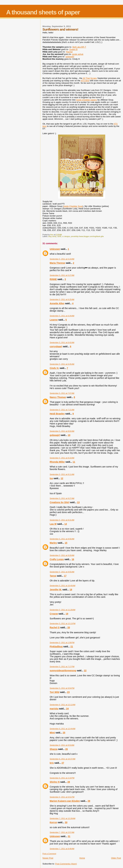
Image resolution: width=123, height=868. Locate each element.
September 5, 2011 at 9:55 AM (62, 572)
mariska (54, 709)
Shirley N (55, 782)
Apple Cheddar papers (86, 100)
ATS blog (85, 81)
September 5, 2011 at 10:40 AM (62, 586)
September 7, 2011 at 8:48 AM (62, 849)
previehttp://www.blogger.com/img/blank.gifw (87, 236)
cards (59, 236)
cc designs (66, 236)
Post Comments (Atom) (66, 864)
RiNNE (53, 279)
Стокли (54, 614)
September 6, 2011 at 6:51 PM (62, 797)
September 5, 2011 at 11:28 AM (62, 610)
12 (62, 478)
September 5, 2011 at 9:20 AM (62, 555)
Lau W (53, 524)
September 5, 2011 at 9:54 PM (62, 688)
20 (69, 627)
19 (67, 614)
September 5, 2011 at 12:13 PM (63, 623)
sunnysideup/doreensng (63, 671)
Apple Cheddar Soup (73, 206)
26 (66, 749)
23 (68, 692)
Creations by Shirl (59, 502)
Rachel (69, 52)
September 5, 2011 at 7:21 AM (62, 410)
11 (74, 462)
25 (64, 733)
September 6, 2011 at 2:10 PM (62, 778)
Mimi (52, 733)
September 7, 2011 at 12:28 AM (62, 818)
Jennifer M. (56, 590)
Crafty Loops (57, 559)
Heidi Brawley (57, 414)
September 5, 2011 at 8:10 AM (62, 458)
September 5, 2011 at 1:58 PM (62, 643)
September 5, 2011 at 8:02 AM (62, 431)
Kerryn (53, 822)
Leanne (54, 320)
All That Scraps (90, 78)
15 (66, 543)
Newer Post (48, 858)
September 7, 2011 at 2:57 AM (62, 832)
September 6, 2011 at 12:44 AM (62, 729)
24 (67, 709)
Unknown (55, 249)
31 (69, 836)
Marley (53, 543)
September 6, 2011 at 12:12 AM (62, 705)
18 (71, 590)
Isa (51, 478)
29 (89, 801)
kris (52, 763)
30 (66, 822)
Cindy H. (54, 368)
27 (63, 763)
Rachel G (55, 627)
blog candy (52, 236)
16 (73, 559)
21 (72, 647)
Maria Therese (57, 263)
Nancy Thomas (58, 397)
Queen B (73, 49)
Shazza (53, 749)
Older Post (116, 858)
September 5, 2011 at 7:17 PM (62, 667)
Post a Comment (49, 854)
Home (82, 858)
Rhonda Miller (57, 462)
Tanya (53, 576)
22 (85, 671)
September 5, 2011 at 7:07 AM (62, 393)
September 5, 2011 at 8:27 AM (62, 498)
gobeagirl (55, 435)
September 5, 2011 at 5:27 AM (62, 275)
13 (78, 502)
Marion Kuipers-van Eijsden (65, 801)
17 (65, 576)
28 (69, 782)
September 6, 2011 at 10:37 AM (62, 759)
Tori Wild (54, 692)
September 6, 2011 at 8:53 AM (62, 745)
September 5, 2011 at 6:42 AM (62, 342)
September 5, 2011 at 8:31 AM (62, 520)
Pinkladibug (56, 647)
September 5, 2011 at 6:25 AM (62, 299)
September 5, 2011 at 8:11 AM (62, 474)
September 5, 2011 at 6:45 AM (62, 364)
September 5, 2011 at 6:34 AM (62, 316)
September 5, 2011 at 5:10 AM (62, 259)
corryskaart (56, 346)
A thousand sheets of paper (43, 12)
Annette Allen (57, 303)
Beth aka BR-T (79, 47)
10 (69, 435)
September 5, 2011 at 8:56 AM (62, 539)
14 (66, 524)
